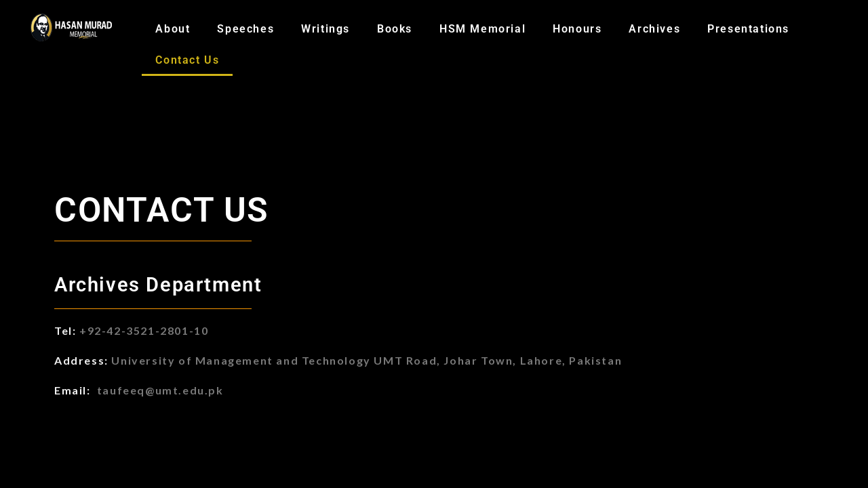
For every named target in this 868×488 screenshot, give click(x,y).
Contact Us (187, 60)
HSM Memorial (482, 29)
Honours (577, 29)
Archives (654, 29)
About (173, 29)
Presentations (748, 29)
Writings (325, 29)
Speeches (245, 29)
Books (395, 29)
